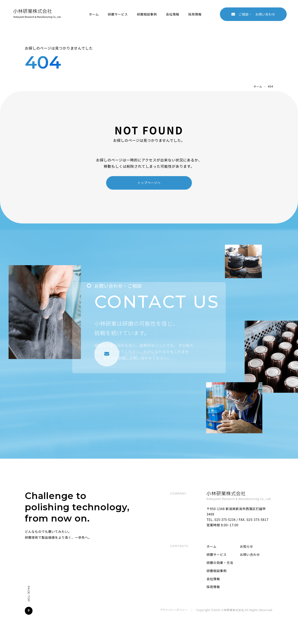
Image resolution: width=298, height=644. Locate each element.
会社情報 (172, 14)
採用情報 (194, 14)
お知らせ (247, 547)
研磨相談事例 (146, 14)
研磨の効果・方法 (220, 563)
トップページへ (149, 183)
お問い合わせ (253, 14)
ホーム (93, 14)
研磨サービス (117, 14)
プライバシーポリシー (173, 610)
